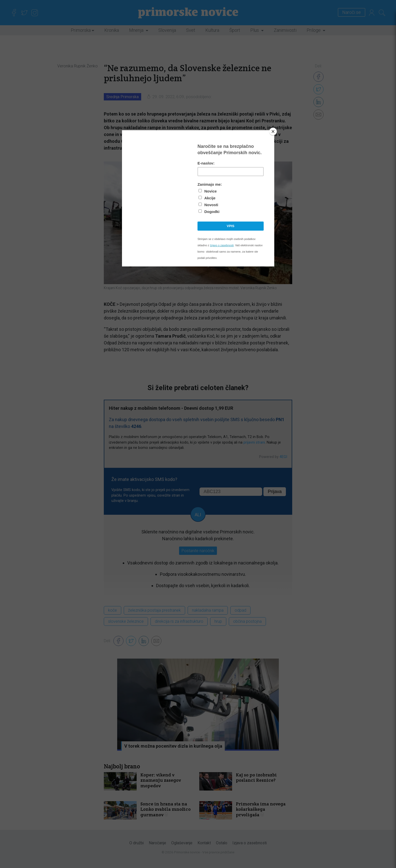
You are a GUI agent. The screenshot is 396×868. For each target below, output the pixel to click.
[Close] (273, 131)
